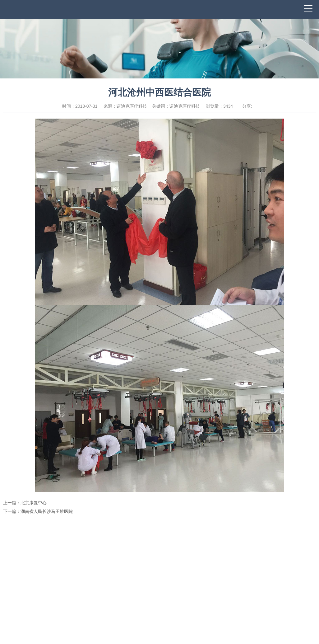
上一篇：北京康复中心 (25, 503)
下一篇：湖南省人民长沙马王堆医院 (38, 511)
